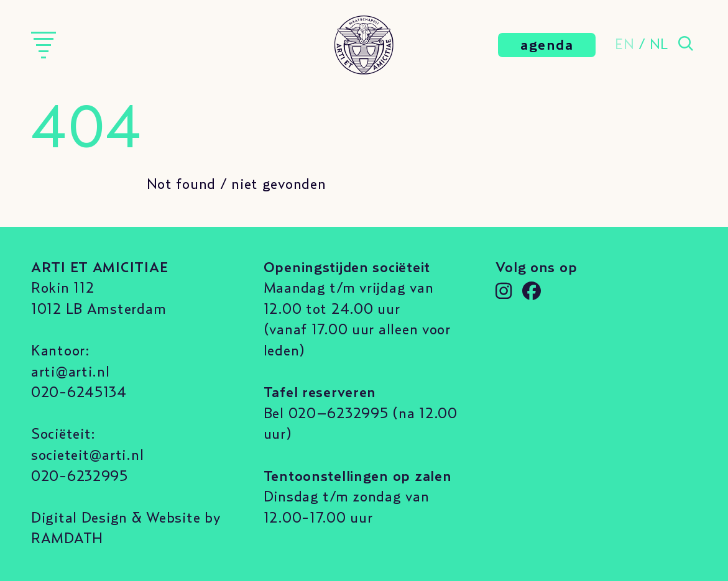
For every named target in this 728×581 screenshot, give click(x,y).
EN (624, 45)
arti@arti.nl (71, 372)
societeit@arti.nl (87, 455)
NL (659, 45)
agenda (547, 45)
